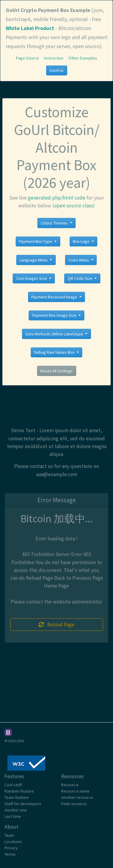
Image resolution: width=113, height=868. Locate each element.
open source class (74, 206)
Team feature (17, 797)
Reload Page (57, 625)
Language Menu (34, 260)
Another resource (77, 797)
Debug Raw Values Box (55, 352)
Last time (13, 816)
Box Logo (82, 241)
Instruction (54, 58)
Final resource (74, 804)
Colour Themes (55, 223)
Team (9, 835)
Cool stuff (13, 785)
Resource (70, 785)
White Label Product (30, 28)
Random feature (19, 791)
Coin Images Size (32, 278)
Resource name (75, 791)
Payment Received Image (55, 297)
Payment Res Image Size (55, 315)
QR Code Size (81, 278)
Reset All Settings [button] (56, 371)
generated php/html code (57, 198)
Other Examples (83, 58)
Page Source (27, 58)
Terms (10, 854)
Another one (16, 810)
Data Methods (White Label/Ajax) (55, 334)
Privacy (11, 848)
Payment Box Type (36, 241)
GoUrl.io (56, 70)
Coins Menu (79, 260)
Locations (13, 842)
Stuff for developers (23, 804)
